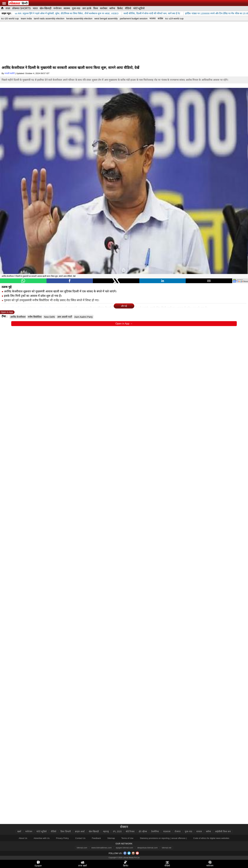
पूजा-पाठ (76, 8)
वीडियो (128, 8)
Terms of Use (127, 838)
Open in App (7, 312)
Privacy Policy (62, 838)
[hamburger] (4, 3)
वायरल (199, 831)
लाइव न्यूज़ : (7, 13)
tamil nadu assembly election (49, 18)
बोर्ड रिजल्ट (130, 831)
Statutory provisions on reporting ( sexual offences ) (163, 838)
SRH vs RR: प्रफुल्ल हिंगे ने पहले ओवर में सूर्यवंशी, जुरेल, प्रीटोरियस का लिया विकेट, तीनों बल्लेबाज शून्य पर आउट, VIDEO (67, 13)
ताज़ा (8, 8)
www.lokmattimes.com (101, 848)
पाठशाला (167, 831)
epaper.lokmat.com (124, 848)
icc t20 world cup (10, 18)
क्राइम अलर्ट (80, 831)
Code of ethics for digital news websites (211, 838)
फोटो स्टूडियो (139, 8)
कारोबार (104, 8)
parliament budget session (134, 18)
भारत (35, 8)
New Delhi (49, 317)
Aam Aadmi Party (84, 317)
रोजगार (178, 831)
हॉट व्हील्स (143, 831)
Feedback (96, 838)
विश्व (96, 8)
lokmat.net (167, 848)
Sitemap (111, 838)
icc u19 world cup (174, 18)
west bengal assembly (106, 18)
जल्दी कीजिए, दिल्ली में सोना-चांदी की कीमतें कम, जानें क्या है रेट (155, 13)
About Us (23, 838)
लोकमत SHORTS (21, 8)
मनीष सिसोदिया (35, 317)
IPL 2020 (117, 831)
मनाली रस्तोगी (10, 73)
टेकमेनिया (155, 831)
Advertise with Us (42, 838)
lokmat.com (82, 848)
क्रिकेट (120, 8)
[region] (124, 44)
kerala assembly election (79, 18)
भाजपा (153, 18)
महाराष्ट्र (106, 831)
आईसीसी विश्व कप (223, 831)
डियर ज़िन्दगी (66, 831)
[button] (23, 281)
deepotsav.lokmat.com (147, 848)
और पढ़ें (124, 306)
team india (26, 18)
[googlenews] (240, 281)
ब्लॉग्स (112, 8)
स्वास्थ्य (67, 8)
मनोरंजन (57, 8)
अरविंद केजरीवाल (18, 317)
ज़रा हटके (87, 8)
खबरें (19, 831)
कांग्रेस (160, 18)
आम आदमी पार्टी (65, 317)
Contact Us (80, 838)
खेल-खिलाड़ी (46, 8)
